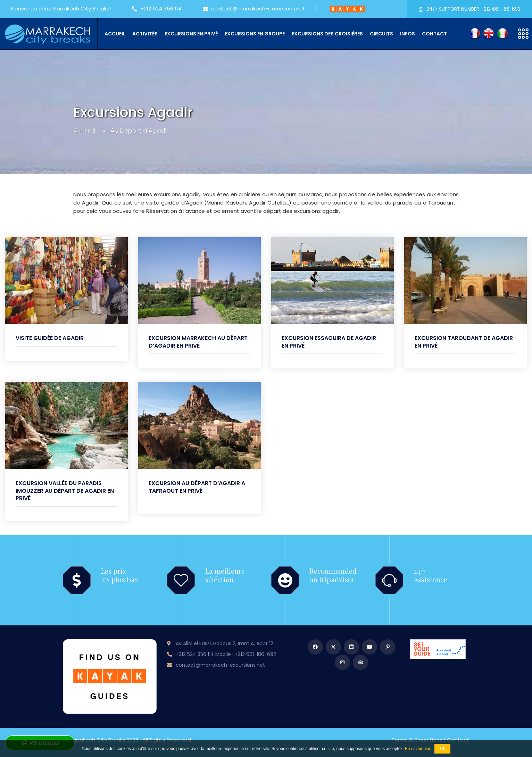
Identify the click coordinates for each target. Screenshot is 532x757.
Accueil (115, 34)
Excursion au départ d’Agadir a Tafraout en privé (197, 487)
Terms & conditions (417, 740)
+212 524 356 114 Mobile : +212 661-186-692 (226, 654)
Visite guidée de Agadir (50, 338)
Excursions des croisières (327, 34)
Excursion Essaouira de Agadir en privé (329, 342)
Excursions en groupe (255, 34)
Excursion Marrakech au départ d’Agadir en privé (198, 342)
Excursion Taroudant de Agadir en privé (464, 342)
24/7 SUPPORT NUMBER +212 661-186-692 (469, 9)
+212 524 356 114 (157, 9)
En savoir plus (418, 749)
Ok (442, 749)
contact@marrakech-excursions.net (254, 9)
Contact (434, 34)
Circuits (381, 34)
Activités (145, 34)
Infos (408, 34)
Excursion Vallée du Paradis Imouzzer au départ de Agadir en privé (65, 491)
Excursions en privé (191, 34)
